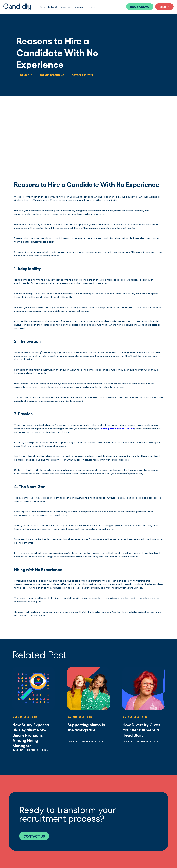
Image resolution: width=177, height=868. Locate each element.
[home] (17, 7)
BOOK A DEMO (140, 7)
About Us (65, 7)
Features (79, 7)
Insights (91, 7)
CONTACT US (34, 836)
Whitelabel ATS (48, 7)
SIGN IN (164, 6)
